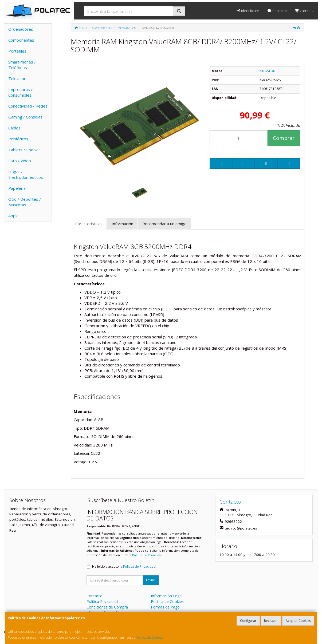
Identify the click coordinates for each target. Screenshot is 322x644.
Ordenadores (21, 29)
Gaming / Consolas (25, 117)
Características (89, 224)
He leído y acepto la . (124, 566)
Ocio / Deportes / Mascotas (25, 202)
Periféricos (18, 139)
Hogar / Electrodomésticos (26, 174)
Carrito (304, 11)
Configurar (248, 621)
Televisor (17, 78)
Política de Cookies (150, 637)
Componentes (21, 40)
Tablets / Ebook (23, 150)
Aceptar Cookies (298, 621)
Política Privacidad (102, 601)
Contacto (277, 11)
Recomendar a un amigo (164, 224)
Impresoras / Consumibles (20, 92)
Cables (14, 128)
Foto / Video (20, 161)
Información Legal (167, 596)
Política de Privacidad (147, 555)
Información (122, 224)
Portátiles (17, 51)
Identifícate (248, 11)
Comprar (284, 138)
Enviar (151, 580)
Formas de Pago (165, 607)
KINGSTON (268, 71)
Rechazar (271, 621)
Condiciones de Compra (107, 607)
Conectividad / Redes (28, 106)
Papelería (17, 188)
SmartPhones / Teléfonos (22, 65)
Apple (13, 216)
